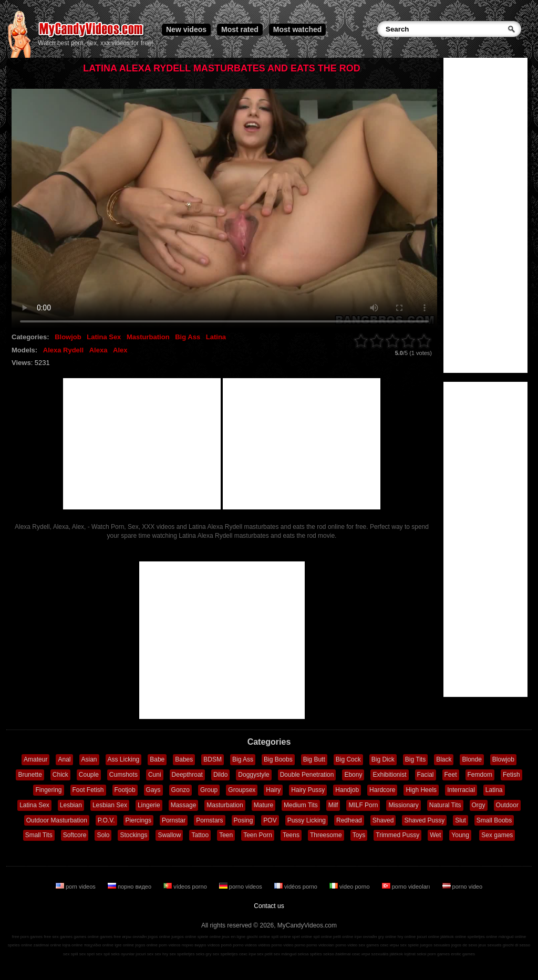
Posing (244, 820)
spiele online (209, 937)
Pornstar (174, 820)
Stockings (133, 835)
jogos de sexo (464, 945)
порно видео (130, 887)
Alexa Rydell (63, 350)
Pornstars (209, 820)
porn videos (76, 887)
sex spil (103, 954)
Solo (103, 835)
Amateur (35, 759)
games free (110, 937)
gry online (387, 937)
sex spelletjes (182, 954)
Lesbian (71, 805)
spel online (302, 937)
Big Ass (188, 337)
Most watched (298, 29)
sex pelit (265, 954)
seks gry (204, 954)
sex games (369, 945)
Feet (451, 775)
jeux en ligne (234, 937)
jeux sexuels (490, 945)
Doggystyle (254, 775)
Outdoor (507, 805)
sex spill (70, 954)
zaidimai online (48, 945)
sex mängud (285, 954)
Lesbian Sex (110, 805)
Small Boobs (494, 820)
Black (444, 759)
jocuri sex (144, 954)
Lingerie (149, 805)
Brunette (30, 775)
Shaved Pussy (424, 820)
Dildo (220, 775)
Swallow (169, 835)
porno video (463, 887)
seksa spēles (310, 954)
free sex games (58, 937)
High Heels (421, 790)
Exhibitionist (389, 775)
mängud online (512, 937)
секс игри (361, 954)
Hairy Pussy (308, 790)
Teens (291, 835)
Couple (89, 775)
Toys (359, 835)
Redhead (349, 820)
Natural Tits (445, 805)
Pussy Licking (307, 820)
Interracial (461, 790)
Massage (184, 805)
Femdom (480, 775)
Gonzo (180, 790)
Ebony (353, 775)
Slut (461, 820)
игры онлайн (134, 937)
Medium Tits (301, 805)
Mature (263, 805)
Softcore (75, 835)
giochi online (258, 937)
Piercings (138, 820)
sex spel (87, 954)
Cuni (155, 775)
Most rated (240, 29)
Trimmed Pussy (397, 835)
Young (460, 835)
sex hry (161, 954)
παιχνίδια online (99, 945)
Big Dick (383, 759)
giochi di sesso (516, 945)
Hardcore (382, 790)
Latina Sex (104, 337)
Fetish (511, 775)
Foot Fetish (88, 790)
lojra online (73, 945)
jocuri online (428, 937)
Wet (435, 835)
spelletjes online (482, 937)
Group (209, 790)
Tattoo (200, 835)
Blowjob (68, 337)
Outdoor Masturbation (57, 820)
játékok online (453, 937)
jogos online (159, 937)
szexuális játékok (387, 954)
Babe (157, 759)
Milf (333, 805)
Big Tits (415, 759)
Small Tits (39, 835)
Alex (120, 350)
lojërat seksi (415, 954)
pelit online (343, 937)
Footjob (125, 790)
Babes (184, 759)
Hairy (273, 790)
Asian (89, 759)
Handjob (347, 790)
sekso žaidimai (337, 954)
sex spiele (410, 945)
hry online (406, 937)
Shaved (383, 820)
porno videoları (407, 887)
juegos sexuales (435, 945)
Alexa (99, 350)
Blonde (472, 759)
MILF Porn (363, 805)
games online (86, 937)
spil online (323, 937)
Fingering (48, 790)
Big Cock (348, 759)
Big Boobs (278, 759)
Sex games (497, 835)
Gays (153, 790)
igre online (124, 945)
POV (270, 820)
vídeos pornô (220, 945)
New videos (186, 29)
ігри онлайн (366, 937)
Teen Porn (258, 835)
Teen (226, 835)
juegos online (184, 937)
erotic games (463, 954)
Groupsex (242, 790)
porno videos (241, 887)
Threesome (326, 835)
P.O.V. (106, 820)
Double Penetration (307, 775)
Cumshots (123, 775)
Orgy (479, 805)
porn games (439, 954)
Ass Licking (124, 759)
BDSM (213, 759)
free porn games (27, 937)
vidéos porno (297, 887)
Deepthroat (187, 775)
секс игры (389, 945)
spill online (281, 937)
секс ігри (247, 954)
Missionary (403, 805)
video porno (350, 887)
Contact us (269, 906)
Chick (60, 775)
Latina (216, 337)
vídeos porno (186, 887)
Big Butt (314, 759)
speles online (20, 945)
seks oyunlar (123, 954)
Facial (426, 775)
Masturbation (148, 337)
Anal (64, 759)
